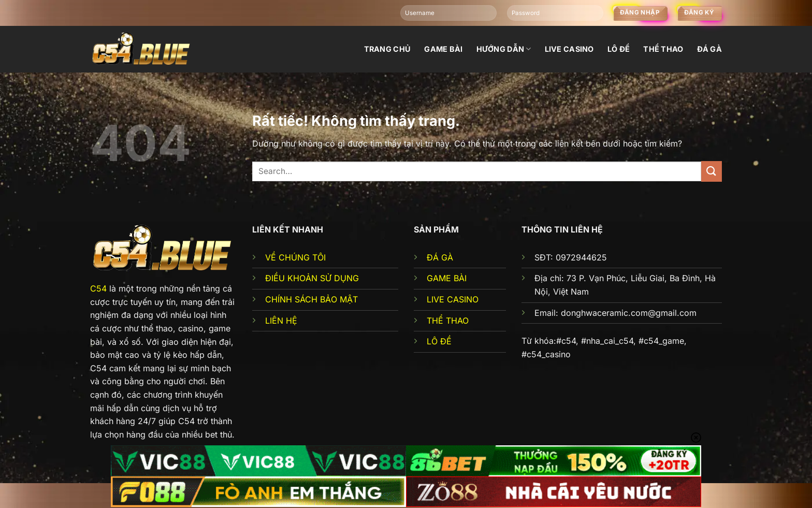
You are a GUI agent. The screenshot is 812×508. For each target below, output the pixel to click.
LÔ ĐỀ (439, 341)
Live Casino (569, 49)
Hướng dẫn (504, 49)
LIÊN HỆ (281, 321)
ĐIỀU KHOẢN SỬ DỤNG (312, 278)
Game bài (443, 49)
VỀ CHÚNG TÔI (295, 257)
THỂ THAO (448, 321)
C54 (98, 288)
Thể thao (663, 49)
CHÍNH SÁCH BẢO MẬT (311, 299)
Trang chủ (388, 49)
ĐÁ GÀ (440, 257)
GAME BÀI (447, 278)
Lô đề (619, 49)
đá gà (709, 49)
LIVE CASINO (453, 299)
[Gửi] (712, 171)
